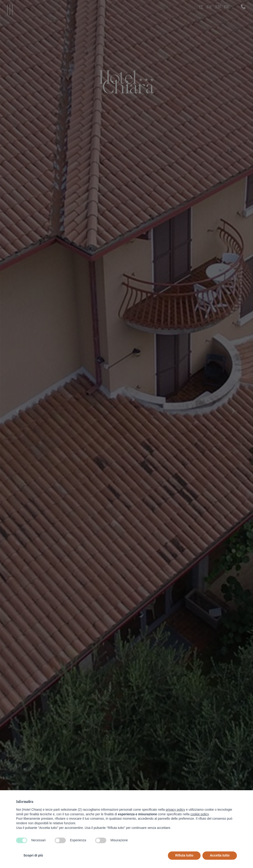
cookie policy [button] (200, 814)
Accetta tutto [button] (220, 855)
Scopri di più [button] (33, 855)
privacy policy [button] (175, 810)
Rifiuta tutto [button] (184, 855)
